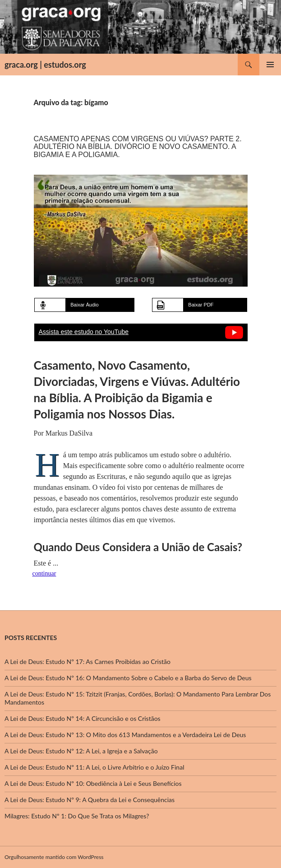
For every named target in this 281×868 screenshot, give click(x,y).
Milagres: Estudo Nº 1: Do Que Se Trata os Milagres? (77, 816)
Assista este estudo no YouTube (84, 332)
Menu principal (270, 65)
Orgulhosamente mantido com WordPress (54, 857)
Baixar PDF (201, 305)
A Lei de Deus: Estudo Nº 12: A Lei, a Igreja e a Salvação (81, 751)
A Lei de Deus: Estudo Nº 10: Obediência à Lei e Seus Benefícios (93, 783)
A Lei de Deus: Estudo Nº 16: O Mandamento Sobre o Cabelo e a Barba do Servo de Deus (128, 678)
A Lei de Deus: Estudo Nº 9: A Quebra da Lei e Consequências (90, 800)
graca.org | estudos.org (45, 65)
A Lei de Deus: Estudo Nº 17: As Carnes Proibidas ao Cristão (88, 661)
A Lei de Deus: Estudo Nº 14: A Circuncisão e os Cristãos (83, 718)
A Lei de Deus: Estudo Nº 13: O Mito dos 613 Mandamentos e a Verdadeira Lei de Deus (125, 735)
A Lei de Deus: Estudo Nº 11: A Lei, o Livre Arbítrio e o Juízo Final (94, 767)
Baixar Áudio (84, 305)
